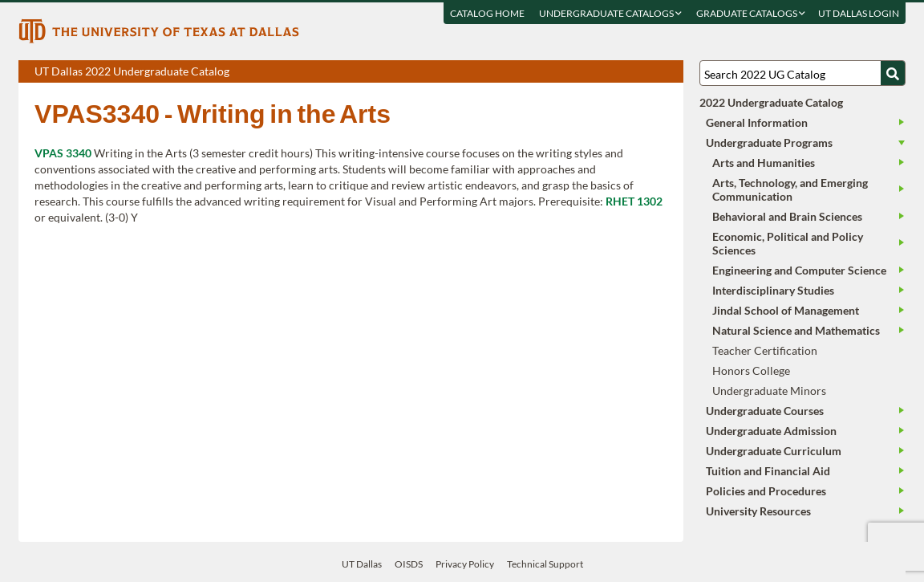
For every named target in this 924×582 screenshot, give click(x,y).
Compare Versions (669, 72)
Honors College (751, 370)
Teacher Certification (765, 350)
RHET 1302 (634, 201)
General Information (757, 122)
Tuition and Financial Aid (768, 471)
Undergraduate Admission (771, 431)
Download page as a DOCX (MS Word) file (632, 72)
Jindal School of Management (786, 310)
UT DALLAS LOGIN (859, 13)
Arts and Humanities (764, 163)
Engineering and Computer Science (799, 270)
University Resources (758, 511)
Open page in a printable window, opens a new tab (650, 72)
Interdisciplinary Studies (773, 290)
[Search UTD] (893, 73)
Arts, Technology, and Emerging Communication (790, 189)
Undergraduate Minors (769, 391)
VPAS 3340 (63, 153)
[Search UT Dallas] (802, 73)
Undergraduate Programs (769, 142)
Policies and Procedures (766, 491)
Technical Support (545, 564)
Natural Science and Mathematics (796, 330)
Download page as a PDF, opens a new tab (613, 72)
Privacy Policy (465, 564)
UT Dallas (362, 564)
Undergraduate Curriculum (774, 451)
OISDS (409, 564)
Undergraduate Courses (765, 411)
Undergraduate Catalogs (610, 13)
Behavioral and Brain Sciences (787, 216)
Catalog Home (487, 13)
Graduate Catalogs (751, 13)
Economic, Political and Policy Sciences (788, 243)
